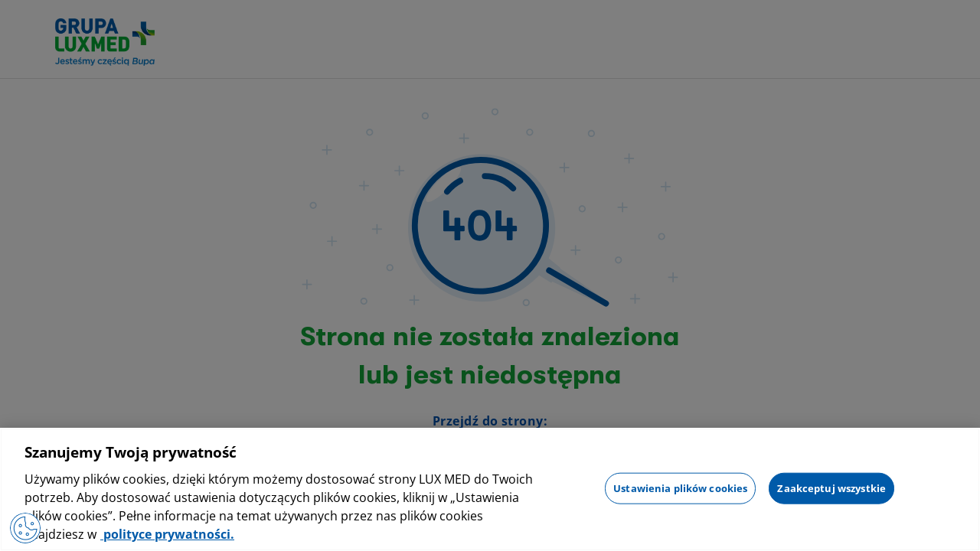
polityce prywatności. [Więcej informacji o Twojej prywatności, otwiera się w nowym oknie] (167, 534)
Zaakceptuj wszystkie (831, 487)
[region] (490, 489)
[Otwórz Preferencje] (25, 528)
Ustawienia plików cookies (680, 487)
